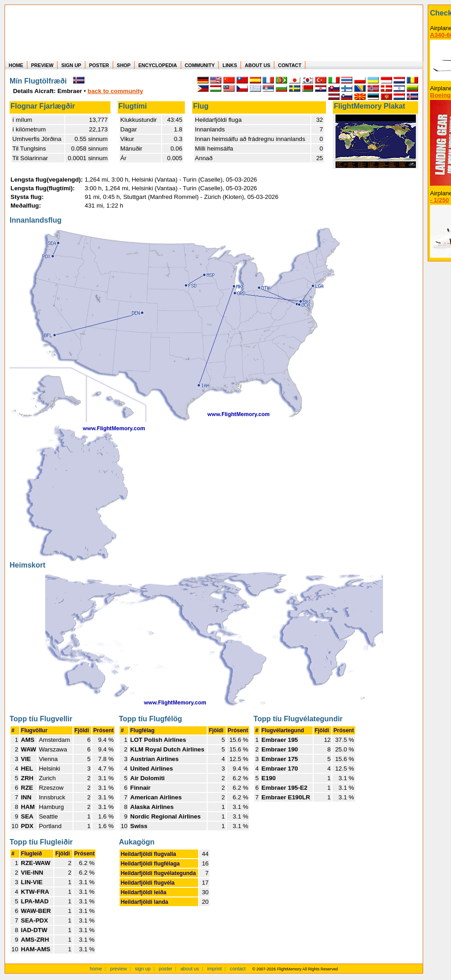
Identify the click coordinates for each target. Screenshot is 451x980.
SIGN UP (71, 65)
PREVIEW (42, 65)
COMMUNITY (200, 65)
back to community (115, 91)
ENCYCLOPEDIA (158, 65)
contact (238, 969)
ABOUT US (257, 65)
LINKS (230, 65)
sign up (143, 969)
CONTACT (290, 65)
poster (166, 969)
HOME (16, 65)
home (96, 969)
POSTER (99, 65)
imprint (215, 969)
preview (118, 969)
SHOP (124, 65)
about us (190, 969)
